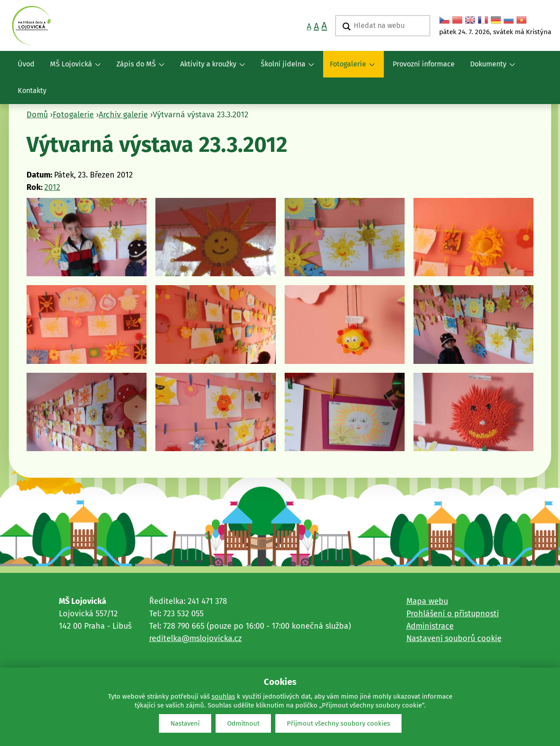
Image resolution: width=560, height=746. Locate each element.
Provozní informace (424, 64)
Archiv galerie (123, 115)
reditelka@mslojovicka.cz (195, 638)
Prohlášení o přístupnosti (453, 614)
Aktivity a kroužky (209, 69)
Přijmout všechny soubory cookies (338, 723)
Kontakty (32, 91)
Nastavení (185, 723)
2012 (52, 187)
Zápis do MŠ (137, 69)
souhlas (223, 696)
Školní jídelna (284, 69)
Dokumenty (489, 69)
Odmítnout (243, 723)
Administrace (430, 626)
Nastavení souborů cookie (454, 638)
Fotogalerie (349, 69)
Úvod (26, 64)
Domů (37, 115)
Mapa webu (427, 601)
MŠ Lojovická (72, 69)
